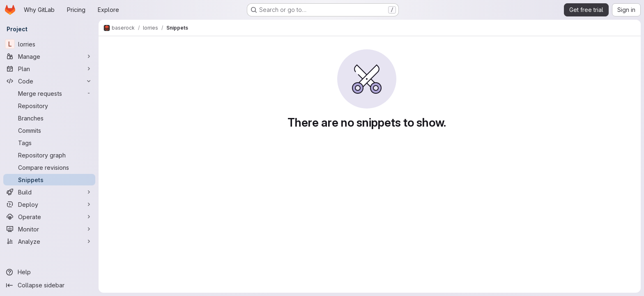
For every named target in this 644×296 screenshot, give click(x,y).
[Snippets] (49, 180)
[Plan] (49, 69)
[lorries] (49, 44)
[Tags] (49, 143)
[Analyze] (49, 241)
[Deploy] (49, 204)
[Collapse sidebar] (49, 285)
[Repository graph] (49, 155)
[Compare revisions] (49, 167)
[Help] (49, 272)
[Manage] (49, 56)
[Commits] (49, 130)
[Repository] (49, 106)
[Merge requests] (49, 93)
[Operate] (49, 217)
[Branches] (49, 118)
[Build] (49, 192)
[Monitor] (49, 229)
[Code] (49, 81)
